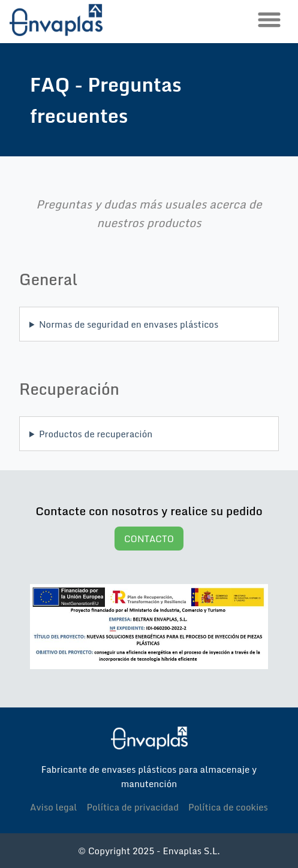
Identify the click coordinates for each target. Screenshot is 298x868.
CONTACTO (149, 539)
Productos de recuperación (96, 434)
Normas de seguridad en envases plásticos (129, 324)
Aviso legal (53, 807)
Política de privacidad (133, 807)
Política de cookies (228, 807)
